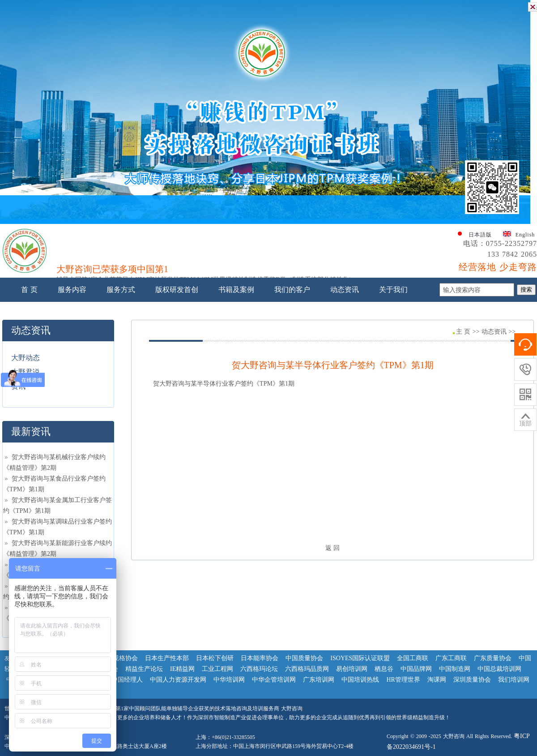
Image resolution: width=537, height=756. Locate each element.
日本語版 (480, 235)
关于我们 (393, 290)
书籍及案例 (236, 290)
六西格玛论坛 (259, 669)
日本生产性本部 (167, 658)
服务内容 (72, 290)
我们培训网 (514, 680)
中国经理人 (127, 680)
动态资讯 (345, 290)
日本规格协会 (119, 658)
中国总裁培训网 (499, 669)
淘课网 (437, 680)
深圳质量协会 (472, 680)
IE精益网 (182, 669)
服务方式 (121, 290)
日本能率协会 (260, 658)
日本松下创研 (215, 658)
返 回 (333, 548)
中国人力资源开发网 (178, 680)
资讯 (18, 386)
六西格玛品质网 (307, 669)
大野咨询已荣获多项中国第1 (112, 271)
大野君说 (26, 372)
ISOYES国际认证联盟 (360, 658)
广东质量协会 (493, 658)
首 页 (29, 290)
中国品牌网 (416, 669)
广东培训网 (319, 680)
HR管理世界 (403, 680)
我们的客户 (292, 290)
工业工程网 (217, 669)
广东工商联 (451, 658)
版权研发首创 (177, 290)
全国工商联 (413, 658)
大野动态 (26, 358)
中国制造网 (455, 669)
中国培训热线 (360, 680)
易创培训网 (352, 669)
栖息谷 (384, 669)
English (525, 235)
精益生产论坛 (144, 669)
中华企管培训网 (274, 680)
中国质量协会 (304, 658)
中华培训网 (229, 680)
